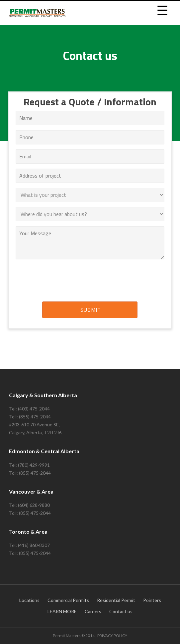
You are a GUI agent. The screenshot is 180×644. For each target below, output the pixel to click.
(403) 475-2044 (34, 409)
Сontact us (121, 611)
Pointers (152, 600)
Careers (93, 611)
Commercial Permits (68, 600)
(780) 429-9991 (34, 465)
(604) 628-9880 (34, 505)
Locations (29, 600)
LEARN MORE (62, 611)
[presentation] (90, 282)
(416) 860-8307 (34, 545)
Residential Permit (116, 600)
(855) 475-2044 (35, 417)
